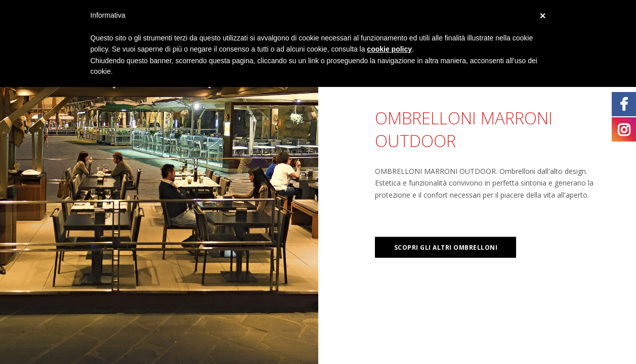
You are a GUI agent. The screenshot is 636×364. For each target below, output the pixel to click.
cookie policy (389, 49)
